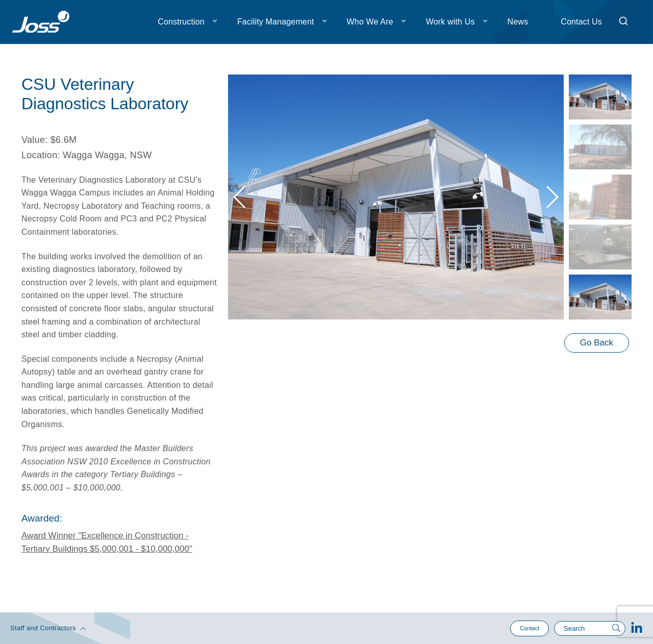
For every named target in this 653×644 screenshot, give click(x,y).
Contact (530, 628)
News (518, 22)
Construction (181, 22)
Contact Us (581, 22)
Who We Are (370, 22)
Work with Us (450, 22)
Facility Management (276, 22)
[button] (552, 197)
